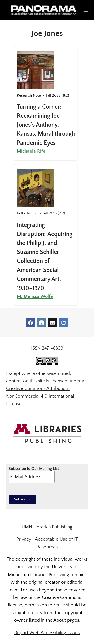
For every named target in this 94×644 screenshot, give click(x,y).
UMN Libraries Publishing (47, 527)
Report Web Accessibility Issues (47, 633)
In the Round (27, 213)
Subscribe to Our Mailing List (34, 475)
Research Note (29, 95)
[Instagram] (42, 323)
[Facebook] (31, 323)
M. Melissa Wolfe (35, 296)
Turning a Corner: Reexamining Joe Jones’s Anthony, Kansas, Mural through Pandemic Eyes (46, 125)
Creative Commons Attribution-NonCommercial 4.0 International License (40, 396)
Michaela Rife (31, 151)
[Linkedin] (63, 323)
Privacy (24, 539)
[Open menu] (86, 10)
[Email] (52, 323)
